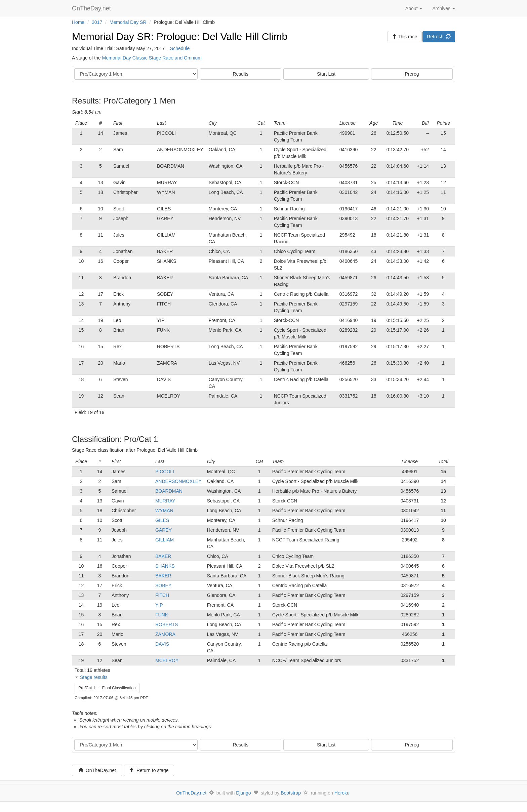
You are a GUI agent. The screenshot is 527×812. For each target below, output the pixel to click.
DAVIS (162, 644)
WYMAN (164, 511)
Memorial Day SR (128, 22)
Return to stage (149, 770)
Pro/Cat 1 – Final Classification (107, 688)
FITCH (162, 595)
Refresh (439, 37)
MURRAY (165, 501)
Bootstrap (291, 793)
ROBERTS (167, 624)
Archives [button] (444, 8)
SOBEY (163, 585)
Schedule (180, 48)
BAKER (163, 556)
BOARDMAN (169, 491)
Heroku (342, 793)
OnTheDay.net (92, 8)
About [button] (414, 8)
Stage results (94, 677)
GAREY (164, 530)
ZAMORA (165, 634)
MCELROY (167, 660)
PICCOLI (165, 472)
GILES (162, 520)
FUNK (162, 615)
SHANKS (165, 566)
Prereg (412, 74)
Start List (326, 74)
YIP (159, 605)
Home (78, 22)
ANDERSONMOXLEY (178, 481)
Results (240, 74)
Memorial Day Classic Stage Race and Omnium (152, 58)
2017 (97, 22)
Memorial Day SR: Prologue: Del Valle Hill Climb (180, 36)
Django (243, 793)
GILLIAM (165, 540)
